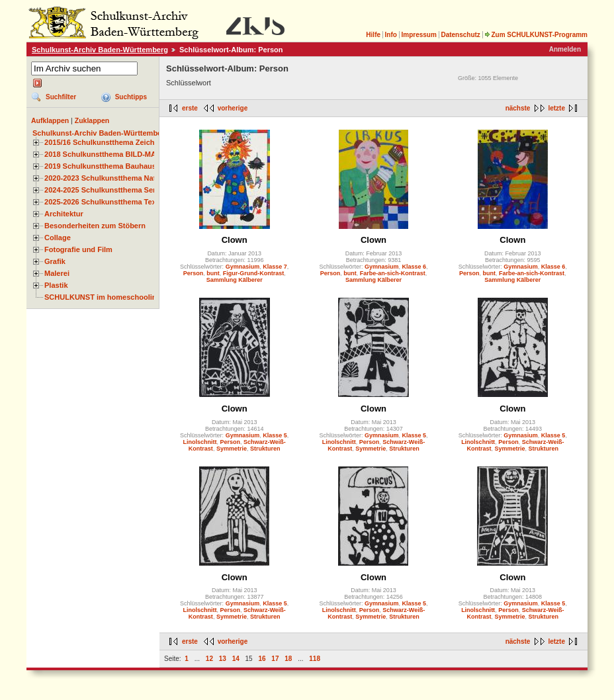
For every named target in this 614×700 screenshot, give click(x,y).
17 (275, 659)
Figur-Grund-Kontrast (254, 273)
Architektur (64, 214)
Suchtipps (131, 97)
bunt (213, 273)
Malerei (57, 273)
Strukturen (265, 449)
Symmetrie (232, 449)
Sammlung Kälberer (235, 280)
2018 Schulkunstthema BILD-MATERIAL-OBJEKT (129, 154)
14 (236, 659)
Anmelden (565, 49)
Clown (235, 240)
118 (315, 659)
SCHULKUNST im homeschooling (103, 297)
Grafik (55, 261)
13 (223, 659)
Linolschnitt (199, 442)
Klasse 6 (415, 267)
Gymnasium (243, 267)
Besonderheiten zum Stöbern (95, 226)
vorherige (233, 108)
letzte (556, 108)
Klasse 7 (275, 267)
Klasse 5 (275, 435)
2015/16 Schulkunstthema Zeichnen (106, 142)
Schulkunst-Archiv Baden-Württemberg (100, 50)
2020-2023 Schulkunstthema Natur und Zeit (119, 178)
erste (190, 108)
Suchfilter (61, 97)
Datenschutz (460, 35)
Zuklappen (92, 120)
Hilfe (373, 35)
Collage (58, 238)
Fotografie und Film (78, 249)
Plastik (56, 285)
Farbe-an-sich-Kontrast (393, 273)
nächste (518, 108)
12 (209, 659)
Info (391, 35)
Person (194, 273)
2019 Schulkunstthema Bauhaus (100, 166)
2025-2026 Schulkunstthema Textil (104, 202)
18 (288, 659)
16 (262, 659)
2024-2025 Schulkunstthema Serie (103, 190)
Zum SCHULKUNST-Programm (536, 35)
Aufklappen (50, 120)
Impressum (418, 35)
